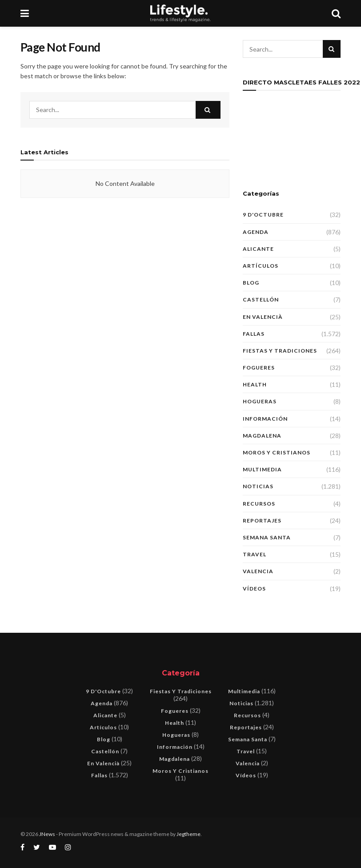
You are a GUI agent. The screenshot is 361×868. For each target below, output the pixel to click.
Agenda (256, 232)
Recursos (259, 504)
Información (265, 419)
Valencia (258, 571)
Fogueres (259, 368)
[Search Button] (208, 110)
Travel (255, 554)
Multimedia (262, 469)
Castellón (261, 299)
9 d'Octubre (263, 215)
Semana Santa (267, 537)
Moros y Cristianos (277, 452)
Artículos (261, 266)
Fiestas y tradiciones (280, 351)
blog (251, 283)
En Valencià (263, 317)
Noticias (258, 486)
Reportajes (262, 520)
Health (255, 384)
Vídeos (254, 589)
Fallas (254, 334)
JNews (47, 834)
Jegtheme (189, 834)
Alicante (258, 249)
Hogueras (260, 401)
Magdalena (262, 436)
